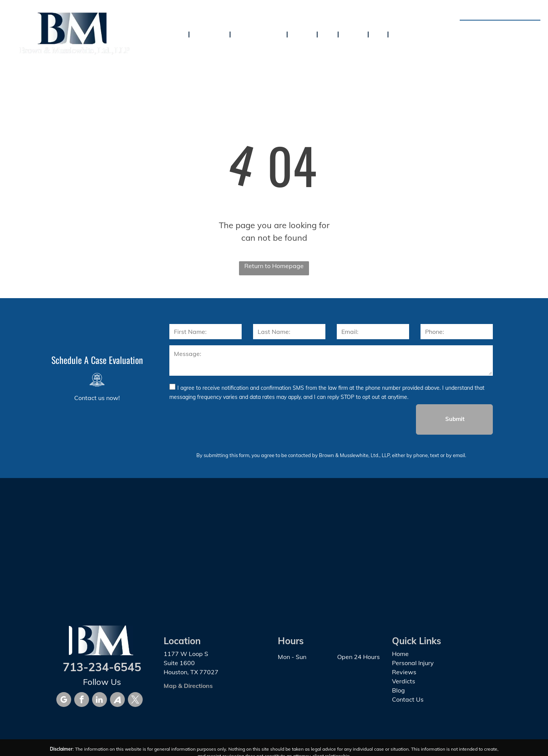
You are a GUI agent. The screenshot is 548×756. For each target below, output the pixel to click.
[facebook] (82, 700)
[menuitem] (178, 33)
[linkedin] (100, 700)
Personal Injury (413, 663)
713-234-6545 (510, 29)
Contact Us (408, 699)
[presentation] (227, 419)
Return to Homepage (274, 266)
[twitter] (135, 700)
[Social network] (117, 700)
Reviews (404, 672)
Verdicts (404, 681)
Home (400, 654)
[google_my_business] (64, 700)
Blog (398, 690)
